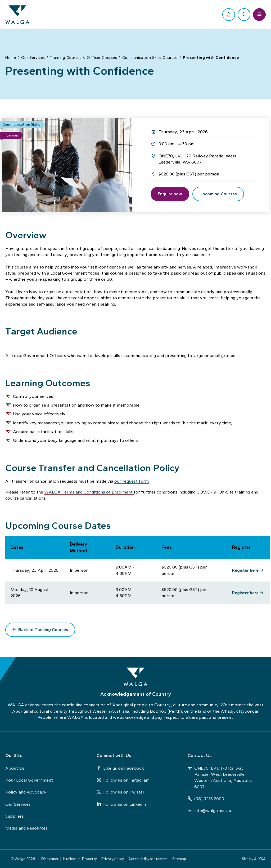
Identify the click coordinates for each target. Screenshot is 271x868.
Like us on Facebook (120, 768)
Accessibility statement (148, 859)
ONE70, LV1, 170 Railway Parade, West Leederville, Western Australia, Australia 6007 (220, 777)
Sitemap (179, 859)
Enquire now (170, 194)
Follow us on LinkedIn (121, 804)
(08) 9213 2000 (206, 799)
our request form (132, 482)
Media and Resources (26, 828)
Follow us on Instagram (123, 780)
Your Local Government (29, 780)
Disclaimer (50, 859)
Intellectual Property (80, 859)
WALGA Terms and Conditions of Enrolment (89, 493)
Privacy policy (113, 859)
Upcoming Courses (218, 194)
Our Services (18, 804)
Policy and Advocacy (26, 792)
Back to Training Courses (43, 631)
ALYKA (260, 859)
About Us (15, 768)
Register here (245, 571)
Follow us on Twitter (121, 792)
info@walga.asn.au (209, 810)
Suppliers (15, 816)
